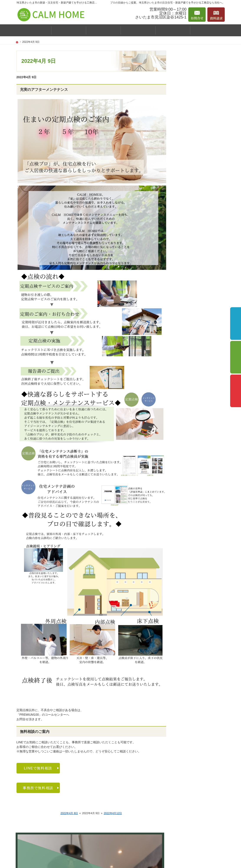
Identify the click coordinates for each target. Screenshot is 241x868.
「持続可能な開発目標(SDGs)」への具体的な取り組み (200, 311)
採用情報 (186, 298)
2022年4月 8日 (69, 813)
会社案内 (186, 167)
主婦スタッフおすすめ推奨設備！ (202, 222)
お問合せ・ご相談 (192, 279)
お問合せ (197, 15)
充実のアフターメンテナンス (44, 90)
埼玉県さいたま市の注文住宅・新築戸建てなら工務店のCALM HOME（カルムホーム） (150, 859)
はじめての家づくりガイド (198, 185)
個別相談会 (236, 357)
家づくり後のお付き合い (196, 261)
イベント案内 (189, 140)
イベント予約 (236, 324)
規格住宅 (188, 203)
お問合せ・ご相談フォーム (199, 842)
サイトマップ (189, 334)
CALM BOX (187, 194)
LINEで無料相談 (38, 768)
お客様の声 (189, 158)
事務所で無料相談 (38, 788)
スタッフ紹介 (191, 176)
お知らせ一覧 (189, 289)
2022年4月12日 (113, 813)
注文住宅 (188, 211)
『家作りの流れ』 (192, 251)
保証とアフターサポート (196, 232)
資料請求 (186, 270)
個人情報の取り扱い (193, 324)
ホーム (184, 116)
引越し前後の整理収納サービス (201, 242)
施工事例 (186, 149)
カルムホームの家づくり (196, 131)
